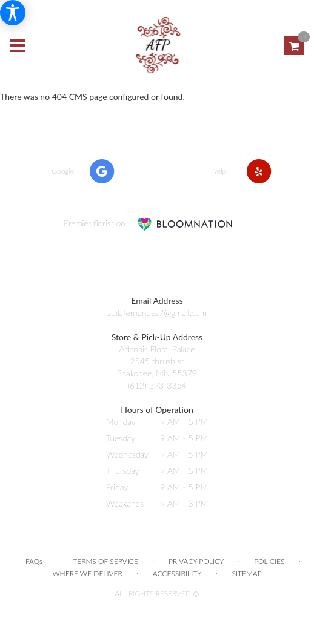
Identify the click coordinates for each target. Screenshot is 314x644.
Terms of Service (105, 561)
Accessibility (177, 573)
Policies (269, 561)
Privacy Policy (196, 561)
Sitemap (246, 573)
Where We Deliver (87, 573)
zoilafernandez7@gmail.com (157, 313)
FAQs (34, 561)
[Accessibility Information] (13, 13)
